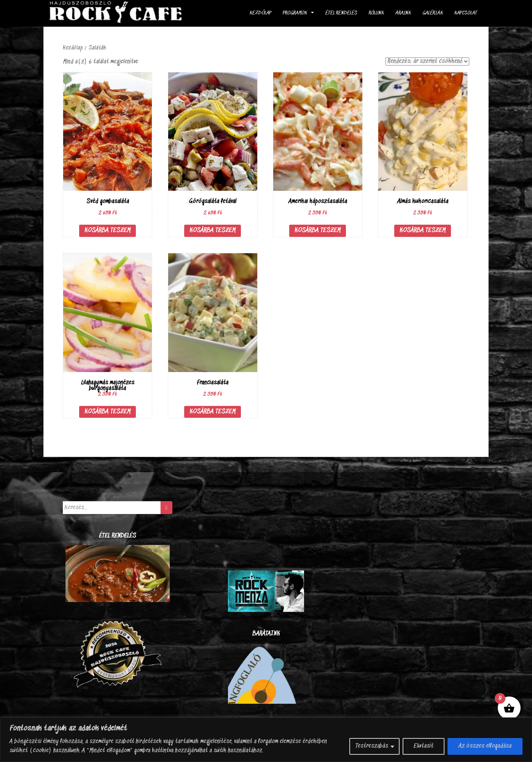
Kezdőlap (260, 13)
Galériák (433, 13)
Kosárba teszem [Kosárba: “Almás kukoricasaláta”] (423, 231)
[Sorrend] (427, 62)
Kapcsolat (466, 13)
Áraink (403, 13)
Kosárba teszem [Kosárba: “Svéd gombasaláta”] (108, 231)
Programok (295, 13)
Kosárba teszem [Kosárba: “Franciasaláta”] (213, 412)
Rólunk (376, 13)
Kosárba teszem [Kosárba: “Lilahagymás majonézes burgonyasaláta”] (108, 412)
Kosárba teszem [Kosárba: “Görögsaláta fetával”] (213, 231)
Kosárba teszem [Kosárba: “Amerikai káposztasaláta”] (318, 231)
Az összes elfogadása (485, 746)
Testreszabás (372, 746)
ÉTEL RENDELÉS (341, 13)
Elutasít (424, 746)
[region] (266, 740)
